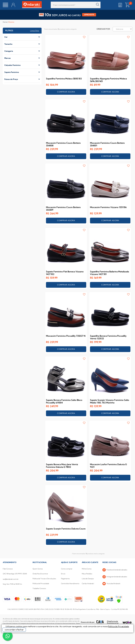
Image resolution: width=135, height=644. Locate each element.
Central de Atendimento (70, 584)
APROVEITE (89, 15)
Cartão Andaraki (88, 584)
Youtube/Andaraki (111, 584)
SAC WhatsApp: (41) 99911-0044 (15, 574)
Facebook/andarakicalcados (115, 570)
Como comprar (67, 569)
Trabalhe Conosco (39, 588)
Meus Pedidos (87, 574)
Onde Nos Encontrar (40, 574)
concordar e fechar (14, 630)
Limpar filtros (35, 31)
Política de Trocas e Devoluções (44, 579)
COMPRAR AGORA (66, 92)
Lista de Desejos (88, 579)
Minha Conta (87, 569)
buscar (98, 5)
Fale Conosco (8, 569)
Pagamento (65, 579)
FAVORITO (84, 37)
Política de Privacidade (41, 584)
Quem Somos (38, 569)
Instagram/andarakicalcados (115, 577)
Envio (63, 574)
